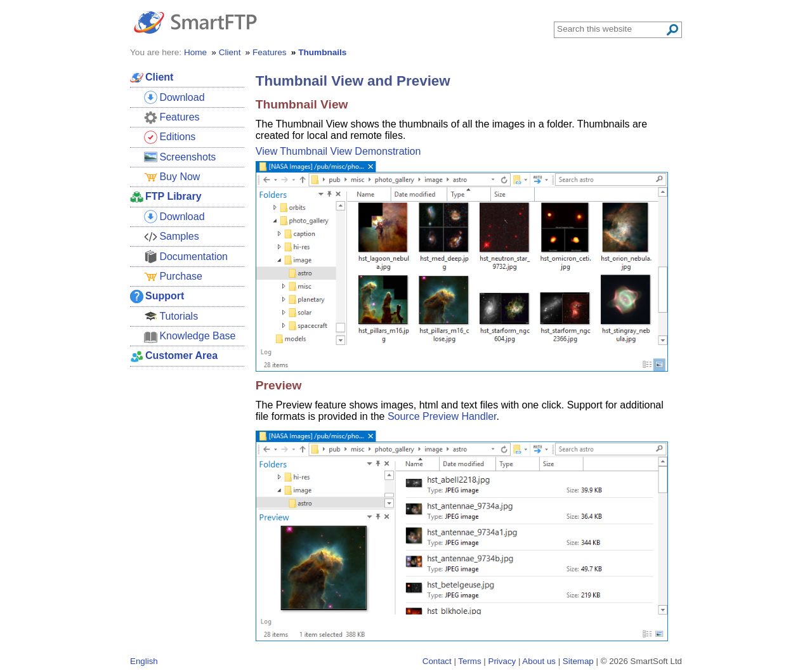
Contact (437, 661)
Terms (469, 661)
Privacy (502, 661)
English (144, 661)
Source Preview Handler (442, 416)
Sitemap (578, 661)
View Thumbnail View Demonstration (338, 151)
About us (539, 661)
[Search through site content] (611, 29)
